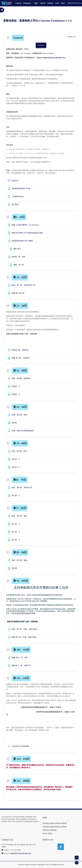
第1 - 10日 (19, 217)
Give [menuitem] (57, 3)
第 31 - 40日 (20, 371)
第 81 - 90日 (20, 552)
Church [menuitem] (43, 3)
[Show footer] (77, 863)
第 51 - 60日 (20, 443)
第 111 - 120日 (21, 678)
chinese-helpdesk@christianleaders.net (51, 58)
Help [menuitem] (36, 3)
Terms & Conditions (50, 830)
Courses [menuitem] (18, 3)
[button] (8, 38)
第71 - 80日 (20, 508)
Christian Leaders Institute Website (55, 823)
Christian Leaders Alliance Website (55, 826)
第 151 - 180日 (21, 781)
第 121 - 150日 (21, 759)
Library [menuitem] (50, 3)
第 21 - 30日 (20, 306)
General (18, 38)
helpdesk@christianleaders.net (21, 853)
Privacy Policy (48, 833)
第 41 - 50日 (20, 407)
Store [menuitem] (63, 3)
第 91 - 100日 (21, 581)
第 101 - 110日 (21, 650)
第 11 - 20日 (20, 277)
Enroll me (41, 45)
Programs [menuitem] (27, 3)
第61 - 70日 (20, 480)
